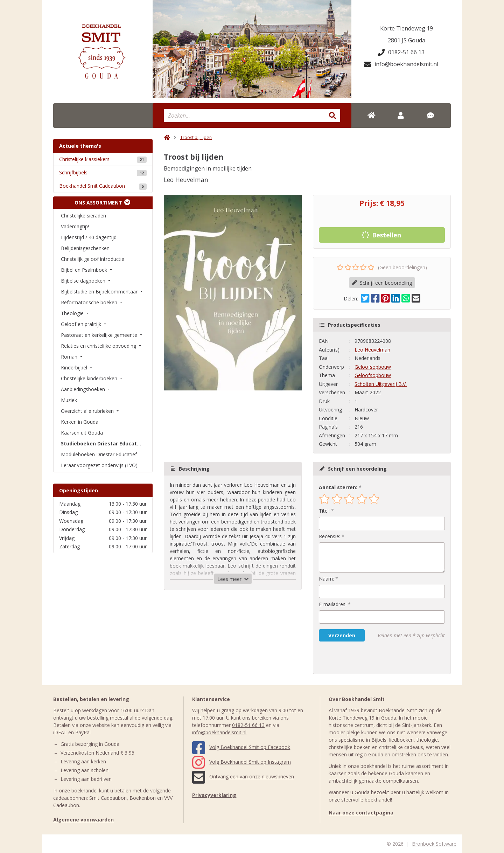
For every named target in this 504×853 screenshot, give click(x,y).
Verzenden (342, 635)
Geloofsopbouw (373, 367)
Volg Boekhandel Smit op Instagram (241, 762)
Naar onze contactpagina (361, 813)
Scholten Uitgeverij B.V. (381, 384)
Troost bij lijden (196, 137)
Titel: (324, 511)
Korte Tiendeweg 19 (407, 28)
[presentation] (364, 658)
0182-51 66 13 (401, 52)
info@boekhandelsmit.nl (401, 64)
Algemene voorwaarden (83, 820)
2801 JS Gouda (407, 40)
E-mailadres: (333, 604)
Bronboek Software (434, 844)
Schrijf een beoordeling (382, 283)
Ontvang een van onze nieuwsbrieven (243, 776)
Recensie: (330, 536)
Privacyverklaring (214, 795)
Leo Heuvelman (372, 350)
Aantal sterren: (338, 487)
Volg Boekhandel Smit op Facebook (241, 747)
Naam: (326, 579)
